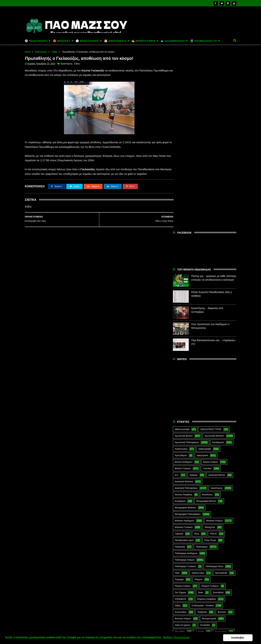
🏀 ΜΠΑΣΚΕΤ (62, 41)
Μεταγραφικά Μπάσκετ (186, 328)
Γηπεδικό (207, 289)
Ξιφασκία (179, 354)
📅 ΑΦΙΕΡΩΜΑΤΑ (115, 41)
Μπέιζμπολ (210, 348)
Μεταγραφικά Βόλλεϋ (206, 322)
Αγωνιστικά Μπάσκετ (214, 256)
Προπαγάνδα (221, 394)
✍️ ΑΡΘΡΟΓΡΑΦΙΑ (143, 41)
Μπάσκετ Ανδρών (214, 341)
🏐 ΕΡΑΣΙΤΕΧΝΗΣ (87, 41)
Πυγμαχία (179, 400)
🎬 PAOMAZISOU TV (204, 41)
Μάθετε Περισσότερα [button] (176, 638)
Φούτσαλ (222, 433)
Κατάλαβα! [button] (241, 638)
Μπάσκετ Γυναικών (184, 348)
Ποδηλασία (180, 367)
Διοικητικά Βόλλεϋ (217, 296)
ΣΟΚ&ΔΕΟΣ (181, 420)
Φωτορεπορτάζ (209, 439)
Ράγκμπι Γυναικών (210, 407)
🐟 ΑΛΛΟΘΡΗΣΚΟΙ (173, 41)
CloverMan (180, 452)
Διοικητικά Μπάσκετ (184, 302)
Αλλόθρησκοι (218, 263)
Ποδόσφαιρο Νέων (214, 387)
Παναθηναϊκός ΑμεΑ (184, 361)
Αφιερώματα (202, 276)
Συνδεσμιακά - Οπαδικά (203, 426)
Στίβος (55, 52)
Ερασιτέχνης (41, 52)
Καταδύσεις (207, 315)
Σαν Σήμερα (180, 413)
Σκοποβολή (218, 413)
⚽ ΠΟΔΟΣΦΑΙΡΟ (36, 41)
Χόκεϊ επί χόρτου (183, 446)
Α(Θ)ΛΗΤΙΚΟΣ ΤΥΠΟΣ (211, 250)
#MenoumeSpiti (182, 250)
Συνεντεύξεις (181, 433)
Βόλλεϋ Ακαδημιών (184, 283)
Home (28, 52)
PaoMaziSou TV (182, 465)
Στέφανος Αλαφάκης (206, 420)
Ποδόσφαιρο (202, 367)
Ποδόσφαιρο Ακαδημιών (186, 374)
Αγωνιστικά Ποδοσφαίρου (187, 263)
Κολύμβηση (180, 322)
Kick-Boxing (202, 459)
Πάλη (196, 354)
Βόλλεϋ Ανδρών (211, 283)
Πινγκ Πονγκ (210, 361)
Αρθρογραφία (205, 270)
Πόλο (177, 394)
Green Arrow (221, 452)
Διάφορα (194, 296)
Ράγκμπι (199, 400)
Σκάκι (200, 413)
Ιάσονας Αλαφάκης (184, 315)
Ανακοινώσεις (181, 270)
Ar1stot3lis (205, 446)
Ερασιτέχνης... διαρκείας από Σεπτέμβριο (210, 619)
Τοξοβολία (202, 433)
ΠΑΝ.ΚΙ (213, 354)
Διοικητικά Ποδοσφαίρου (186, 309)
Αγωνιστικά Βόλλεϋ (184, 256)
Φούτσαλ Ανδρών (183, 439)
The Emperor (181, 472)
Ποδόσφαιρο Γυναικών (185, 387)
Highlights (179, 459)
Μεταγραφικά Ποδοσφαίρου (188, 335)
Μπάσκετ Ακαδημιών (185, 341)
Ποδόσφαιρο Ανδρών (185, 380)
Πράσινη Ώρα (198, 394)
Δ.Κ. (177, 296)
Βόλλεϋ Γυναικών (183, 289)
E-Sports (200, 452)
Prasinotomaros (209, 465)
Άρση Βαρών (181, 276)
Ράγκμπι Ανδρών (183, 407)
